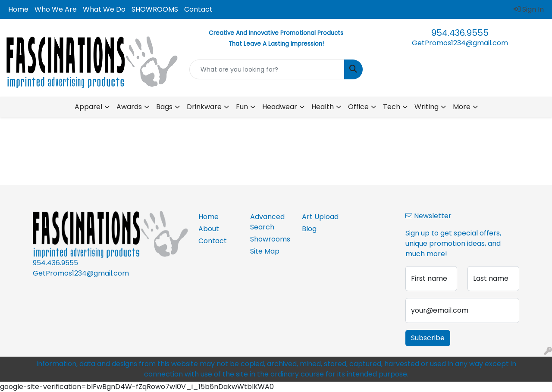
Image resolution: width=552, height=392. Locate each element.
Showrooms (270, 239)
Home (18, 9)
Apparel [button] (88, 107)
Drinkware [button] (204, 107)
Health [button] (323, 107)
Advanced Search (267, 222)
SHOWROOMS (155, 9)
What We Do (104, 9)
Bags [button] (164, 107)
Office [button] (358, 107)
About (209, 229)
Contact (198, 9)
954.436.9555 (460, 33)
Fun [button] (242, 107)
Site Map (265, 251)
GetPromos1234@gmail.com (460, 43)
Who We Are (56, 9)
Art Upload (320, 217)
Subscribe (428, 338)
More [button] (462, 107)
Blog (309, 229)
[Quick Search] (267, 69)
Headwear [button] (280, 107)
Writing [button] (427, 107)
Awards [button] (129, 107)
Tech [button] (392, 107)
